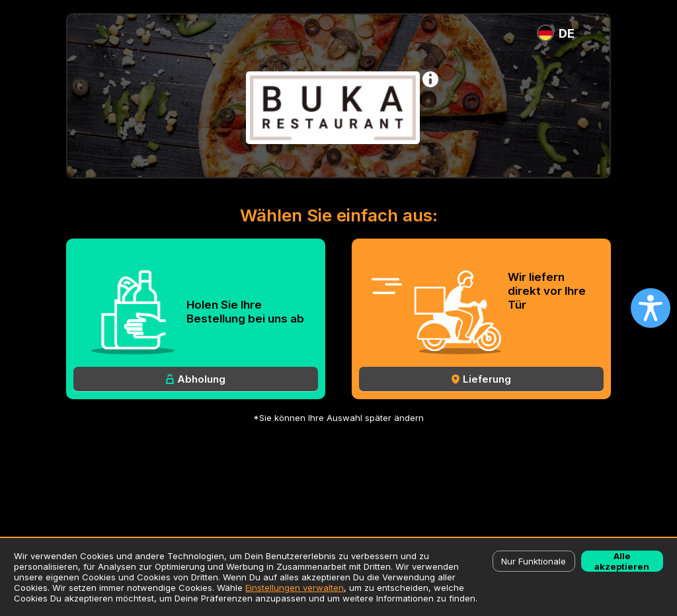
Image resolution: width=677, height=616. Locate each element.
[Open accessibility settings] (651, 308)
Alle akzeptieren (622, 561)
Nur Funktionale (534, 561)
